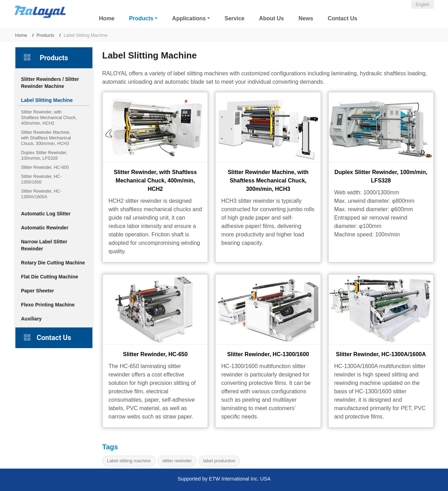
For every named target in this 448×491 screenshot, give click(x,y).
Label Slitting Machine (47, 100)
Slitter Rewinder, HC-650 (155, 354)
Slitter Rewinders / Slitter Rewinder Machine (50, 83)
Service (235, 18)
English (423, 5)
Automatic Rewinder (45, 228)
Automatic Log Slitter (46, 214)
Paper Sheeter (37, 291)
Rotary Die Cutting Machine (53, 263)
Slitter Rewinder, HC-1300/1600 (268, 354)
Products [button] (141, 18)
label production (219, 461)
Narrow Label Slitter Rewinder (44, 245)
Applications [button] (189, 18)
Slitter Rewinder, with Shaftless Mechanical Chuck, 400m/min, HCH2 (155, 181)
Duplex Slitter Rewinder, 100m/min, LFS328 (381, 176)
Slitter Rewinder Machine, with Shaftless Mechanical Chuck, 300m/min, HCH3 (268, 181)
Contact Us (342, 18)
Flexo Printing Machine (48, 305)
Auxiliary (31, 319)
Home (107, 18)
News (306, 18)
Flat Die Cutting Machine (50, 277)
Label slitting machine (129, 461)
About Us (271, 18)
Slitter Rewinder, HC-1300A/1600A (381, 354)
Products (45, 35)
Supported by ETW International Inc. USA (224, 479)
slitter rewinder (177, 461)
